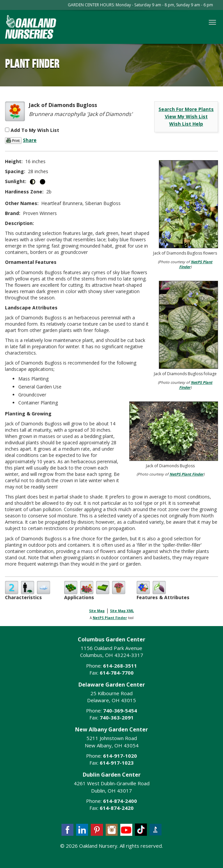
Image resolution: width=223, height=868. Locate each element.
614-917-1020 (120, 756)
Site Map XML (122, 611)
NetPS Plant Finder (186, 474)
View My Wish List (186, 116)
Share (30, 140)
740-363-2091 (117, 717)
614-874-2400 (120, 801)
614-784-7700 (117, 673)
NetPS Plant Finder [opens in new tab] (110, 618)
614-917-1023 (117, 763)
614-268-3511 (120, 666)
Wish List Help (186, 124)
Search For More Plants (186, 109)
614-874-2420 (117, 808)
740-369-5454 (120, 710)
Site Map (97, 611)
